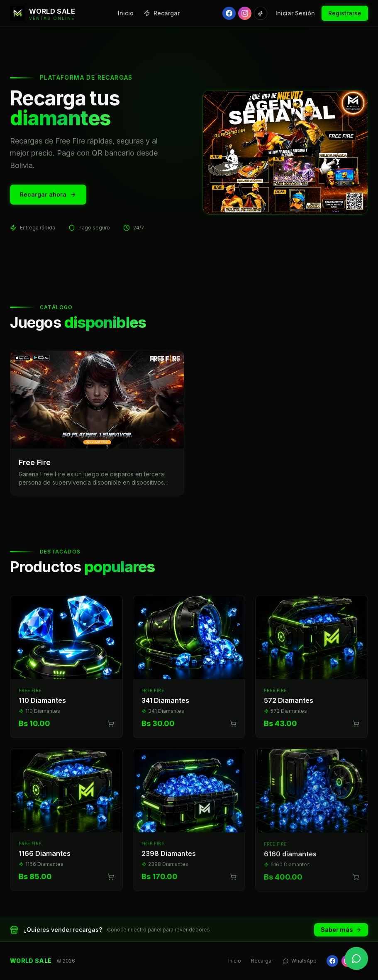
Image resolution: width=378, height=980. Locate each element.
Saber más (341, 930)
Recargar (162, 13)
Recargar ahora (48, 194)
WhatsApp (300, 961)
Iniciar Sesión (295, 13)
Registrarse (345, 13)
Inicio (126, 13)
